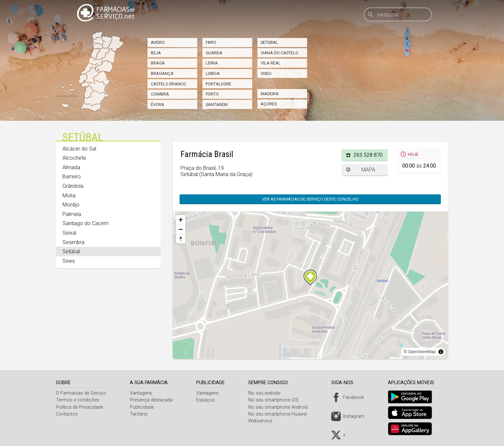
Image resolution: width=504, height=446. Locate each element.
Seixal (69, 233)
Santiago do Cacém (86, 223)
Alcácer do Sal (79, 149)
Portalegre (218, 84)
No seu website (267, 393)
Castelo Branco (168, 84)
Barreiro (72, 177)
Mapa (368, 170)
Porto (212, 94)
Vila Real (271, 63)
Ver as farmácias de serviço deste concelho (310, 199)
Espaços (207, 400)
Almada (71, 167)
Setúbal (269, 42)
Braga (158, 63)
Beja (156, 53)
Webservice (262, 421)
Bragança (162, 73)
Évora (157, 105)
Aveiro (158, 42)
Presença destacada (152, 400)
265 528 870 (368, 155)
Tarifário (139, 414)
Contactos (67, 414)
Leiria (212, 63)
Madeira (270, 94)
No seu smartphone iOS (276, 400)
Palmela (72, 214)
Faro (211, 42)
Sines (69, 261)
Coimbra (160, 94)
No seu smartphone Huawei (280, 414)
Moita (69, 196)
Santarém (217, 105)
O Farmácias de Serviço (81, 393)
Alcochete (74, 158)
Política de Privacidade (79, 407)
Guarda (214, 53)
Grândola (73, 186)
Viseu (266, 73)
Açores (269, 104)
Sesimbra (73, 242)
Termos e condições (78, 400)
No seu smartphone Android (280, 407)
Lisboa (213, 73)
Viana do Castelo (279, 53)
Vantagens (142, 393)
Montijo (71, 205)
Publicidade (142, 407)
